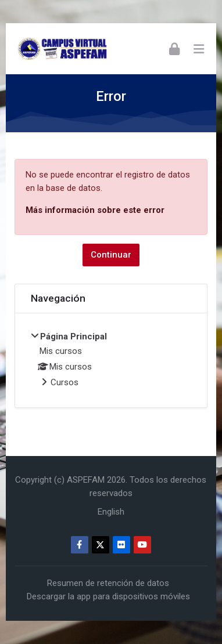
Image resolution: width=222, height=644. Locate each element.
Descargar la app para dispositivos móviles (108, 596)
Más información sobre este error (95, 210)
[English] (111, 512)
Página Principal (74, 337)
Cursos (65, 382)
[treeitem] (111, 360)
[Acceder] (174, 48)
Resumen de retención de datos (108, 583)
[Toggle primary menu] (199, 49)
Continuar (111, 255)
